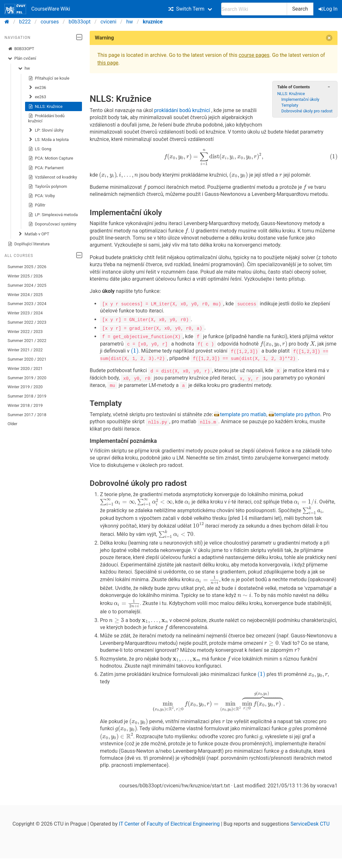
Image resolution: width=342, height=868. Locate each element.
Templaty (290, 108)
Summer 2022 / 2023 (27, 322)
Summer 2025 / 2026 (27, 267)
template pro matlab (243, 413)
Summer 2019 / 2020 (27, 378)
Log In (328, 9)
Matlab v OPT (34, 234)
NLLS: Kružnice (45, 107)
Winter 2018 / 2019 (25, 405)
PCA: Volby (42, 196)
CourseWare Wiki (37, 9)
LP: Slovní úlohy (46, 130)
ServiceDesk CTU (310, 825)
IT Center (129, 825)
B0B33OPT (21, 49)
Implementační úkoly (300, 102)
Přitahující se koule (49, 78)
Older (13, 424)
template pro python (297, 413)
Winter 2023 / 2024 (25, 313)
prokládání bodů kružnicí (183, 100)
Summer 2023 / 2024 (27, 304)
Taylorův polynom (48, 187)
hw (130, 22)
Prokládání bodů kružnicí (46, 118)
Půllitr (37, 205)
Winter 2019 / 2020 (25, 387)
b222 (25, 22)
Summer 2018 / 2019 (27, 396)
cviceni (108, 22)
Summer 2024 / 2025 (27, 285)
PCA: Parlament (46, 168)
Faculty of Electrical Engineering (183, 825)
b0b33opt (80, 22)
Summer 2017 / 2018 (27, 415)
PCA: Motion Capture (51, 158)
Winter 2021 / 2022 (25, 350)
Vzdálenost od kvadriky (53, 177)
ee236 (37, 88)
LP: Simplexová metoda (53, 215)
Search (300, 9)
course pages (254, 55)
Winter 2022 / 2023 (25, 332)
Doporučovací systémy (52, 224)
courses (50, 22)
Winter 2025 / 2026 (25, 276)
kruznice (153, 22)
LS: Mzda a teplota (49, 140)
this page (108, 63)
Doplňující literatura (29, 244)
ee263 (37, 97)
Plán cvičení (22, 58)
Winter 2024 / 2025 (25, 295)
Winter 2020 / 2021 (25, 368)
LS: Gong (40, 149)
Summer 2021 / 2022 (27, 341)
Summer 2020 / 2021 (27, 359)
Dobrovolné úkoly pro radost (307, 114)
